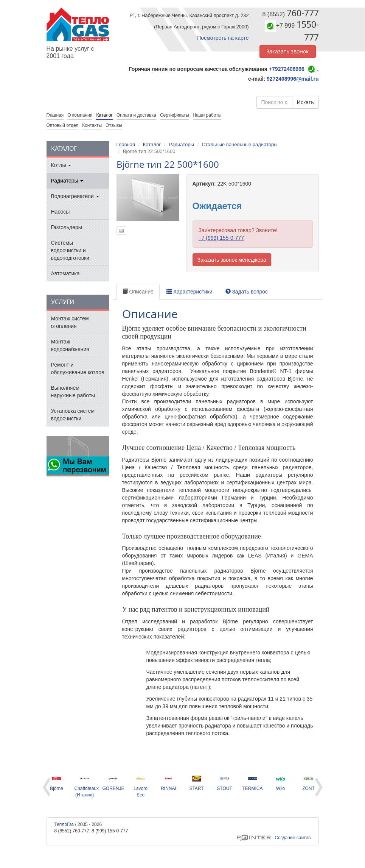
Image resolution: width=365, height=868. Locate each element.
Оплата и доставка (136, 115)
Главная (126, 144)
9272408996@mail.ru (293, 79)
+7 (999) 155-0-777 (221, 238)
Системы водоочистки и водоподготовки (70, 250)
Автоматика (65, 273)
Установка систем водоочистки (73, 415)
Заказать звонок (287, 51)
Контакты (92, 125)
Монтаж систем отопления (70, 322)
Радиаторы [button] (67, 181)
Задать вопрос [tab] (247, 292)
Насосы (61, 212)
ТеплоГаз (64, 824)
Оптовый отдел (63, 125)
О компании (80, 115)
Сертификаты (175, 115)
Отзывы (114, 125)
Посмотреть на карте (223, 38)
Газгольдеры (67, 227)
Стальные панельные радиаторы (240, 144)
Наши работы (207, 115)
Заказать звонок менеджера (232, 260)
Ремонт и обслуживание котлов (78, 368)
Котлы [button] (61, 165)
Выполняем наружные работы (73, 392)
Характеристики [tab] (189, 292)
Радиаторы (181, 144)
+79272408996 (287, 69)
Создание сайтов (274, 838)
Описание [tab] (138, 292)
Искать (305, 102)
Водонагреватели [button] (75, 196)
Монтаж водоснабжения (70, 345)
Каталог (104, 115)
